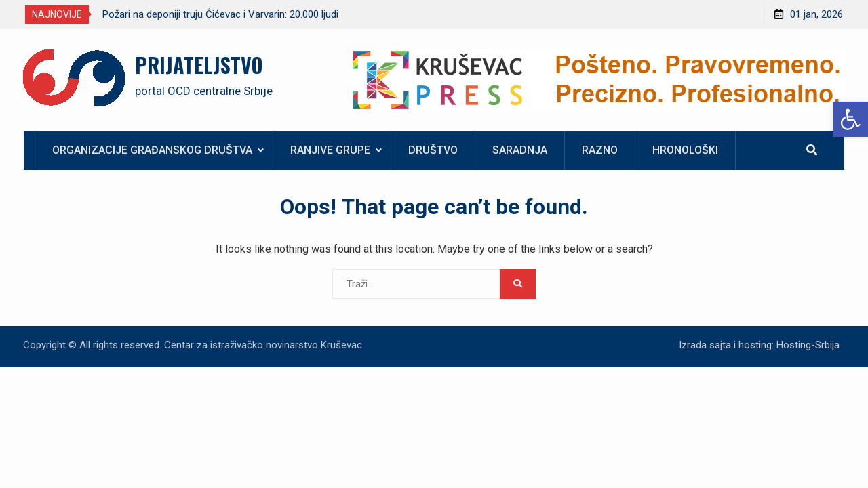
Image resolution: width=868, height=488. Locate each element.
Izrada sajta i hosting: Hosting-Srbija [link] (759, 345)
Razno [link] (600, 150)
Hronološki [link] (685, 150)
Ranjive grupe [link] (330, 150)
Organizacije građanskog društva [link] (152, 150)
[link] (850, 119)
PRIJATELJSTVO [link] (199, 65)
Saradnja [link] (520, 150)
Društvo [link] (433, 150)
